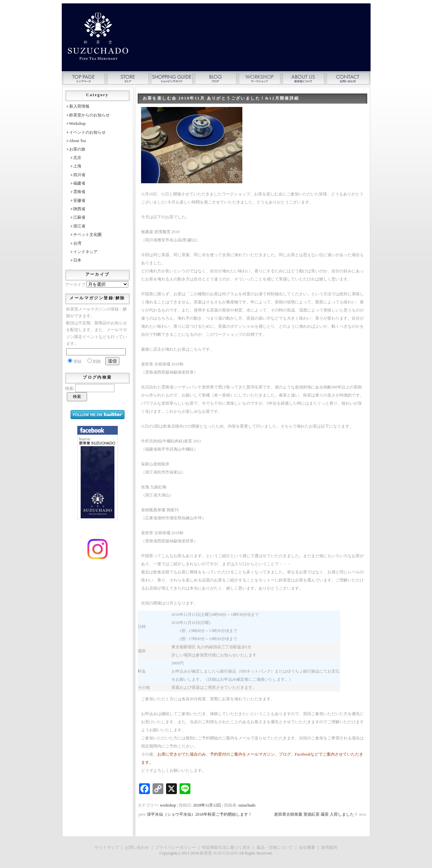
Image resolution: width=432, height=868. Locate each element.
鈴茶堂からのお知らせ (89, 115)
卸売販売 (329, 847)
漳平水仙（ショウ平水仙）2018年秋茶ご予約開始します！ (199, 814)
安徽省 (79, 200)
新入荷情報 (79, 106)
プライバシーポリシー (175, 847)
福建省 (79, 183)
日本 (77, 260)
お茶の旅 (77, 149)
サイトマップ (107, 847)
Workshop (77, 124)
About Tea (78, 141)
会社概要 (307, 847)
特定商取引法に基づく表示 (226, 847)
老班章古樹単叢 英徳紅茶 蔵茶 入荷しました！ (316, 814)
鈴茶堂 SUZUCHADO (219, 853)
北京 (77, 158)
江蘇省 (79, 217)
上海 (77, 166)
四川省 (79, 175)
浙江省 (79, 226)
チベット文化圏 (87, 235)
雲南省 (79, 192)
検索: (70, 388)
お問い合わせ (137, 847)
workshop (168, 805)
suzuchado (247, 805)
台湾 (77, 243)
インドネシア (85, 252)
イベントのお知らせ (87, 132)
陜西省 (79, 209)
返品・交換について (275, 847)
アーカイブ (75, 284)
